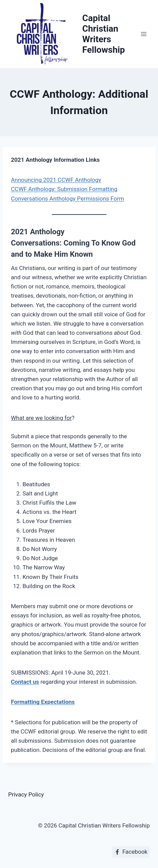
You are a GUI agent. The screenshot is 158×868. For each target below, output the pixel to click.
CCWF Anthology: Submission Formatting (64, 189)
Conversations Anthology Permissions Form (67, 199)
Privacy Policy (26, 794)
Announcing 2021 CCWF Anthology (56, 180)
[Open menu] (143, 34)
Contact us (25, 682)
